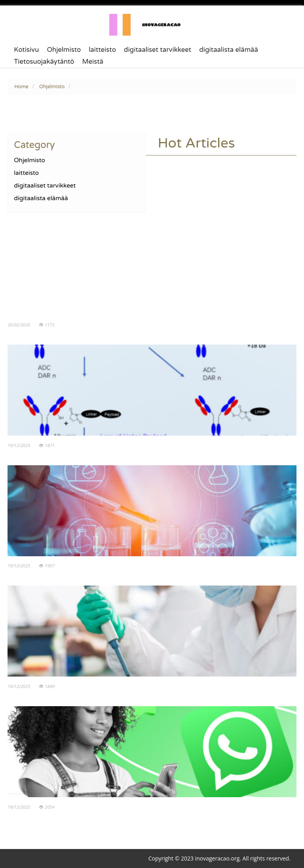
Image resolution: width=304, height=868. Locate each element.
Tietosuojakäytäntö (44, 62)
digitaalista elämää (229, 50)
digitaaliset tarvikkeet (158, 50)
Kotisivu (26, 50)
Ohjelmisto (64, 50)
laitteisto (102, 50)
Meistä (93, 62)
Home (21, 87)
